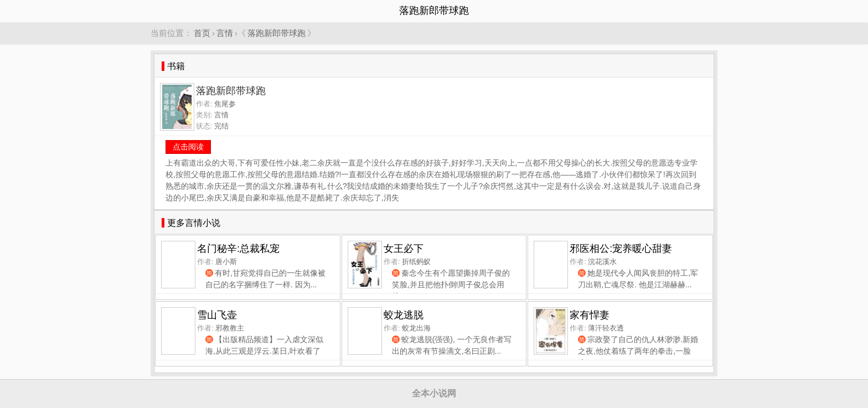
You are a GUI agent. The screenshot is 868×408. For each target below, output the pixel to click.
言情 (225, 33)
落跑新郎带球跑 (277, 33)
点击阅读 (188, 147)
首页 (202, 33)
